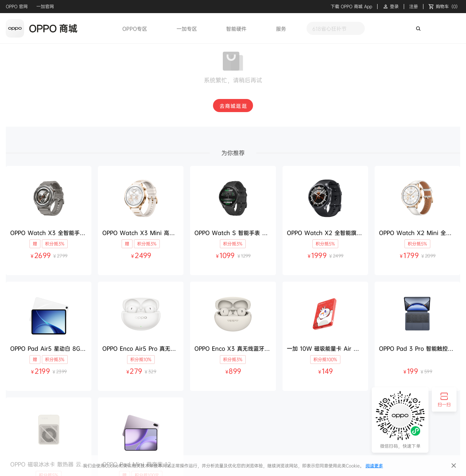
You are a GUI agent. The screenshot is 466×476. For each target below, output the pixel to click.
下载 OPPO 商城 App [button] (351, 7)
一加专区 (187, 29)
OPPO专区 (135, 29)
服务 (281, 29)
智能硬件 (236, 29)
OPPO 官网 (17, 6)
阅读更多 (374, 466)
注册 (414, 7)
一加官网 (45, 6)
